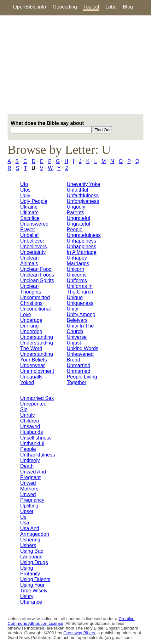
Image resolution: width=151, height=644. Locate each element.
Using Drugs (34, 562)
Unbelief (29, 235)
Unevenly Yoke (84, 184)
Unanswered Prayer (34, 227)
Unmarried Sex (37, 398)
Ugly (25, 196)
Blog (128, 7)
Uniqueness (80, 303)
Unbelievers (33, 246)
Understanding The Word (37, 346)
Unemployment (37, 371)
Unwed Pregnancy (32, 497)
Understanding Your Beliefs (37, 357)
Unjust (74, 343)
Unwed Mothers (29, 486)
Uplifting (29, 506)
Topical (91, 7)
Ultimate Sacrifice (30, 215)
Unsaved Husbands (32, 429)
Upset (27, 511)
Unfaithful (78, 190)
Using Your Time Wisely (34, 588)
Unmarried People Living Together (82, 377)
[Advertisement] (75, 65)
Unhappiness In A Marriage (82, 249)
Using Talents (35, 579)
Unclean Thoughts (31, 289)
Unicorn (75, 269)
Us (23, 517)
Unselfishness (36, 438)
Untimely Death (30, 463)
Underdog (31, 331)
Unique (75, 297)
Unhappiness (81, 241)
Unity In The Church (80, 329)
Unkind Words (83, 348)
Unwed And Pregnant (33, 475)
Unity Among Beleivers (81, 317)
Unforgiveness (83, 201)
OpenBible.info (29, 7)
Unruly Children (30, 418)
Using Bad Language (32, 554)
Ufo (24, 184)
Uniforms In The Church (80, 289)
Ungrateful (78, 218)
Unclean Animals (29, 261)
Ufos (25, 190)
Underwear (32, 365)
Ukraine (29, 207)
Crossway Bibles (79, 633)
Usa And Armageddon (35, 531)
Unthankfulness (38, 455)
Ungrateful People (78, 227)
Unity (73, 309)
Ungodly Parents (76, 210)
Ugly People (34, 201)
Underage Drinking (31, 323)
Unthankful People (32, 446)
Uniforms (77, 280)
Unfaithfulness (83, 196)
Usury (27, 596)
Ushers (28, 545)
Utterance (31, 602)
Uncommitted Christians (35, 300)
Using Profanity (30, 571)
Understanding (37, 337)
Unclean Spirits (37, 280)
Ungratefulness (84, 235)
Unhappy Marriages (78, 261)
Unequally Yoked (31, 380)
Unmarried (79, 365)
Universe (77, 337)
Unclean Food (36, 269)
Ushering (30, 540)
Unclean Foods (37, 275)
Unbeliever (32, 241)
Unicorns (77, 275)
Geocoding (65, 7)
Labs (111, 7)
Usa (25, 523)
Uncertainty (33, 252)
